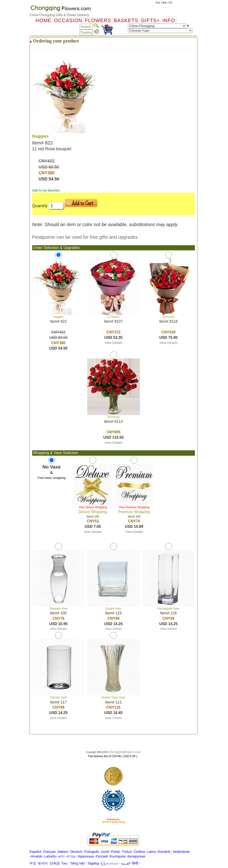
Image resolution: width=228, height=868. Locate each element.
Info (169, 21)
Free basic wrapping (52, 478)
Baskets (126, 21)
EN (171, 3)
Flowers (98, 21)
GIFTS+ (150, 21)
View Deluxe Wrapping (93, 507)
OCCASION (68, 21)
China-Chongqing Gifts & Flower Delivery (59, 15)
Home (44, 21)
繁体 (165, 3)
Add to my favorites (46, 190)
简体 (158, 3)
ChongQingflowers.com (125, 752)
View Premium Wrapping (134, 507)
